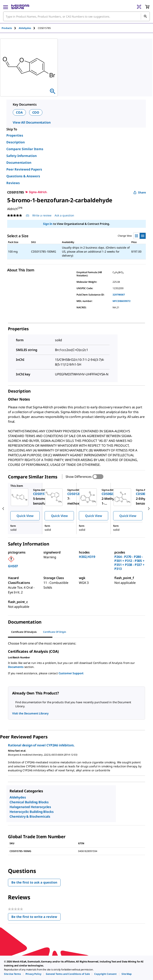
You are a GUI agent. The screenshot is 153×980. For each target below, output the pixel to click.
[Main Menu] (6, 7)
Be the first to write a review (36, 918)
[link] (12, 974)
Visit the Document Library (30, 713)
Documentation (19, 163)
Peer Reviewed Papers (24, 169)
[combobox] (76, 16)
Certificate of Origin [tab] (55, 632)
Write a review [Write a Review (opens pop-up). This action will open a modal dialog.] (42, 215)
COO (36, 112)
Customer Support (71, 673)
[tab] (10, 28)
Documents (16, 667)
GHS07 (13, 566)
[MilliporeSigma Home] (20, 7)
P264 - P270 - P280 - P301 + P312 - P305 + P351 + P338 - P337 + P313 (129, 563)
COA (19, 112)
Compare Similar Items (25, 149)
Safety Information (22, 156)
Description (16, 142)
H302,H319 (87, 557)
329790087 (119, 295)
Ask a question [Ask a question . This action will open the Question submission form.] (64, 215)
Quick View (25, 516)
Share (140, 192)
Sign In (48, 224)
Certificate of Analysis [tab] (24, 632)
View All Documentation (32, 122)
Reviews (13, 183)
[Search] (145, 16)
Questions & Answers (23, 176)
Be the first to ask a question (34, 882)
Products (7, 28)
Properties (15, 135)
